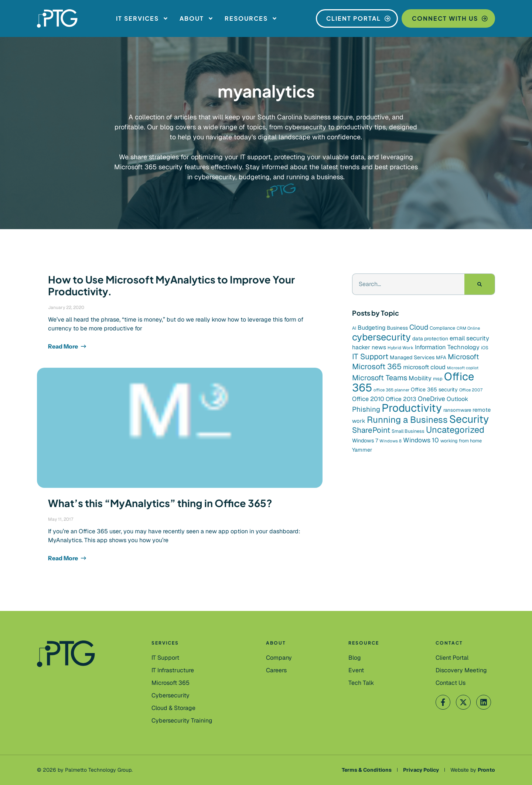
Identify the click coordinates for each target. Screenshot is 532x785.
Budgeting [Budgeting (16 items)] (371, 328)
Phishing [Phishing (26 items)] (366, 409)
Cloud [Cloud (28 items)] (419, 327)
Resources (251, 18)
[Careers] (276, 670)
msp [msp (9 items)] (438, 379)
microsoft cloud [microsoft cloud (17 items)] (424, 367)
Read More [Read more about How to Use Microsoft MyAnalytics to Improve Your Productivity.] (64, 346)
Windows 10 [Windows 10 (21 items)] (421, 440)
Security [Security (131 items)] (469, 419)
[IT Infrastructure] (173, 670)
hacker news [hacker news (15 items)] (369, 347)
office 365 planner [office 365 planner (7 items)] (391, 390)
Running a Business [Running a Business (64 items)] (407, 420)
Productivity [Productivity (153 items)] (412, 408)
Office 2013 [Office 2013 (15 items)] (401, 399)
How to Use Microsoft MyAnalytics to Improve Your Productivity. (171, 285)
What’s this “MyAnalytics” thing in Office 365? (160, 503)
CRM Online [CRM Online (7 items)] (468, 328)
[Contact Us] (461, 670)
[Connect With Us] (448, 18)
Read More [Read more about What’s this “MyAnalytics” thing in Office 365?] (64, 558)
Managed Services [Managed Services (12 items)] (412, 357)
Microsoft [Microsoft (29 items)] (463, 357)
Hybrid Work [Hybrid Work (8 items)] (400, 348)
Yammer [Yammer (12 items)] (362, 450)
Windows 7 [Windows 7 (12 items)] (365, 441)
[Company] (279, 658)
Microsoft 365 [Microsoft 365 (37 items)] (377, 366)
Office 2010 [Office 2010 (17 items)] (368, 399)
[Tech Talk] (361, 683)
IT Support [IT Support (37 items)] (370, 356)
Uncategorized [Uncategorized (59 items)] (455, 430)
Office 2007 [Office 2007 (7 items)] (471, 390)
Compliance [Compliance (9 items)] (442, 328)
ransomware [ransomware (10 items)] (457, 410)
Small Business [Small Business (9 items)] (408, 431)
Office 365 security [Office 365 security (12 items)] (434, 390)
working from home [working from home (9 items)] (461, 441)
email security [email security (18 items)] (469, 338)
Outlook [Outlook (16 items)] (457, 399)
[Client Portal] (357, 18)
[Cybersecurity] (170, 696)
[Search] (480, 284)
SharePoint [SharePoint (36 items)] (371, 430)
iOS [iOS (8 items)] (485, 348)
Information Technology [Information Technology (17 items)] (447, 347)
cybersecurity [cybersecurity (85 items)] (381, 337)
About (197, 18)
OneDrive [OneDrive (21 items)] (432, 399)
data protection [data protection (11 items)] (430, 339)
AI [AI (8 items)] (354, 328)
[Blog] (355, 658)
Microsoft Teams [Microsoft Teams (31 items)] (380, 378)
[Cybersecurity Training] (182, 721)
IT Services (142, 18)
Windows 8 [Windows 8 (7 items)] (391, 441)
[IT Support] (165, 658)
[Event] (356, 670)
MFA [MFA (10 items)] (441, 358)
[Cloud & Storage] (173, 708)
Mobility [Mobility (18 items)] (420, 378)
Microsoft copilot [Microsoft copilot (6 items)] (463, 368)
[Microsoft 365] (170, 683)
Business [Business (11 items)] (397, 328)
